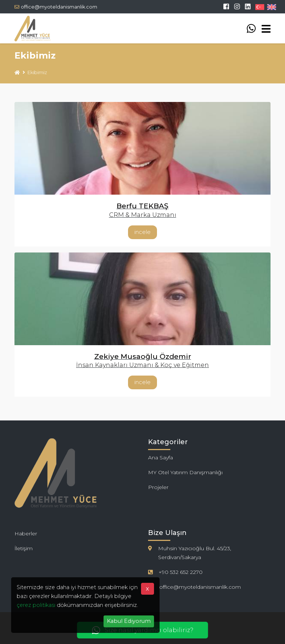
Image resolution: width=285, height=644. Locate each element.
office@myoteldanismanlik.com (56, 7)
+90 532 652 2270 (181, 572)
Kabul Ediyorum (129, 621)
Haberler (26, 534)
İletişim (24, 548)
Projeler (158, 487)
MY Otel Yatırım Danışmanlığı (185, 472)
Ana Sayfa (160, 458)
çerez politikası (36, 605)
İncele (142, 232)
